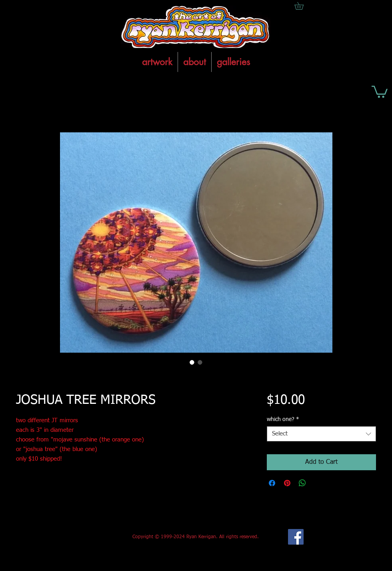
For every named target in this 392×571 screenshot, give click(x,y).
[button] (380, 91)
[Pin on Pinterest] (287, 483)
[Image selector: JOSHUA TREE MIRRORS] (192, 362)
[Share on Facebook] (272, 483)
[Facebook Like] (75, 537)
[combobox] (321, 434)
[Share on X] (318, 483)
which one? (283, 419)
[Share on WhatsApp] (302, 483)
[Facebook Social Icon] (296, 537)
